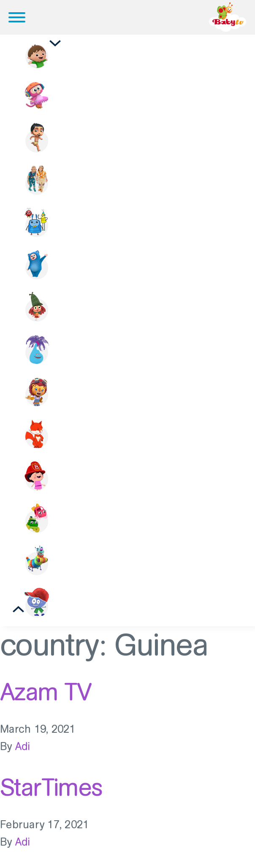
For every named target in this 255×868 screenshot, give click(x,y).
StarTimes (51, 787)
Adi (23, 747)
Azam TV (46, 692)
